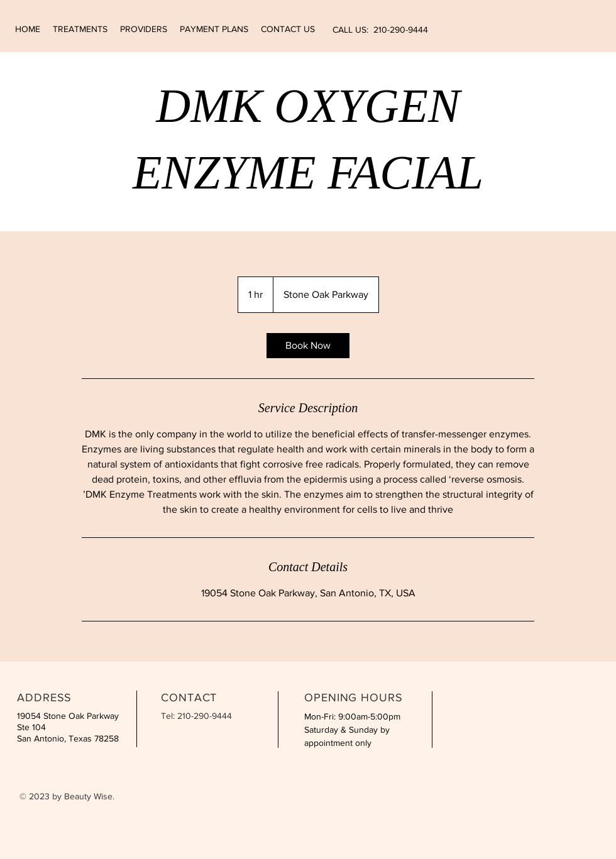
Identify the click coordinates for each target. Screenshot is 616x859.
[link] (308, 346)
